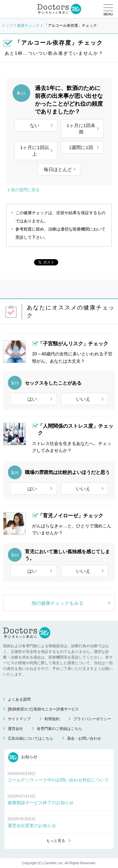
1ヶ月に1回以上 (35, 151)
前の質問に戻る (25, 190)
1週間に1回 (81, 147)
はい (32, 399)
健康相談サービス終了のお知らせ (41, 803)
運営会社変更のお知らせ (32, 826)
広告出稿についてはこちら (31, 738)
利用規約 (52, 719)
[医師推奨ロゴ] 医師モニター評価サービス (43, 709)
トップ (7, 25)
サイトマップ (19, 719)
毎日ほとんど (58, 169)
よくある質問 (19, 699)
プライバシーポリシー (92, 719)
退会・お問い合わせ (84, 738)
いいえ (83, 399)
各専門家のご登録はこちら (59, 729)
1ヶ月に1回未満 (81, 129)
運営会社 (15, 729)
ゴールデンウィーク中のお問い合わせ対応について (58, 780)
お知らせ (23, 757)
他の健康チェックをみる (57, 603)
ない (35, 125)
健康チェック (28, 25)
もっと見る (56, 841)
